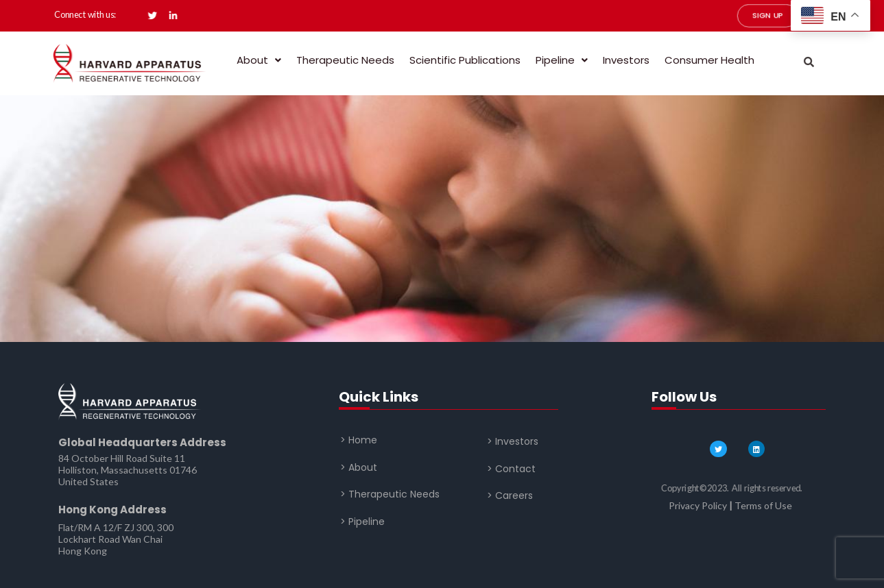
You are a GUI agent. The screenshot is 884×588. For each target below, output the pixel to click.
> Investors (513, 441)
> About (359, 467)
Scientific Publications (465, 60)
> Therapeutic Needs (390, 494)
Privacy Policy (698, 505)
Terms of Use (763, 505)
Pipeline (562, 60)
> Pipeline (362, 521)
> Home (359, 440)
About (259, 60)
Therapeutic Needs (345, 60)
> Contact (511, 469)
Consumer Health (709, 60)
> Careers (510, 495)
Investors (626, 60)
